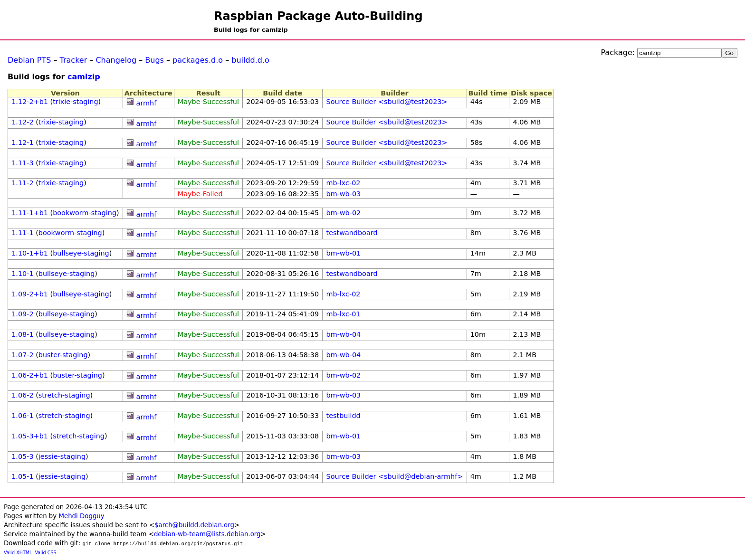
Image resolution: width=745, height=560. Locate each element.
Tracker (74, 60)
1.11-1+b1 (30, 213)
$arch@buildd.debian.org (194, 525)
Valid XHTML (18, 553)
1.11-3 (22, 163)
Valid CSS (46, 553)
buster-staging (63, 355)
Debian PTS (29, 60)
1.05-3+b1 (30, 436)
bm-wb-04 (344, 334)
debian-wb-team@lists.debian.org (207, 534)
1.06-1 (22, 416)
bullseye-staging (81, 253)
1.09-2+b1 (30, 294)
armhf (147, 103)
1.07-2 (22, 355)
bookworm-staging (85, 213)
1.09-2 (22, 314)
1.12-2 (22, 122)
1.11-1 (22, 233)
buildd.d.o (250, 60)
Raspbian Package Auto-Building (318, 16)
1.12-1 (22, 142)
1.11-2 (22, 183)
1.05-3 (22, 456)
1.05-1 (22, 476)
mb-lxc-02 (344, 183)
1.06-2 (22, 395)
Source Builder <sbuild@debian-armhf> (395, 476)
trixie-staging (75, 102)
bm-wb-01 (344, 253)
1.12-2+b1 (30, 102)
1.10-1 (22, 274)
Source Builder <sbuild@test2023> (387, 102)
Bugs (154, 60)
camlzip (84, 77)
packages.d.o (198, 60)
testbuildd (344, 416)
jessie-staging (62, 456)
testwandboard (352, 233)
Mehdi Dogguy (81, 516)
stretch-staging (64, 395)
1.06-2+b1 (30, 375)
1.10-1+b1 (30, 253)
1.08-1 (22, 334)
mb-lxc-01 (344, 314)
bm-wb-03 (344, 194)
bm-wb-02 (344, 213)
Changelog (116, 60)
